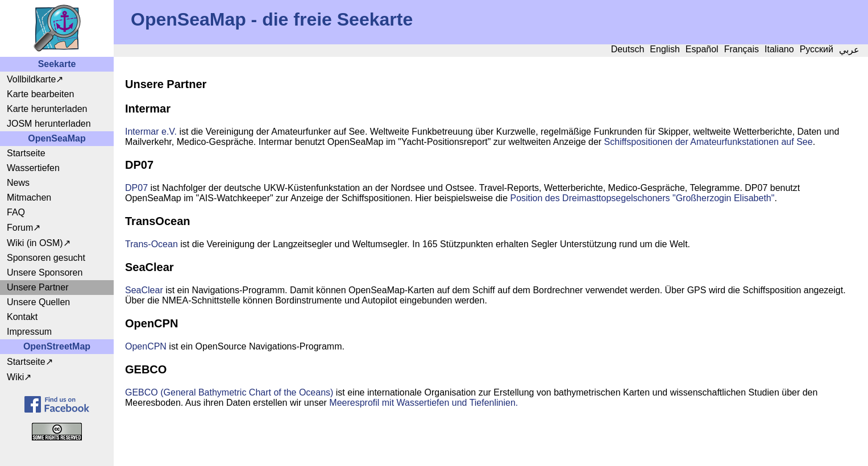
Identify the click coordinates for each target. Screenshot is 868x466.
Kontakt (22, 317)
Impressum (29, 332)
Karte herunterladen (47, 109)
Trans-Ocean (151, 244)
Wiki (15, 377)
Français (742, 49)
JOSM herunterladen (49, 124)
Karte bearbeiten (40, 94)
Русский (817, 49)
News (18, 183)
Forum (20, 228)
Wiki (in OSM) (35, 243)
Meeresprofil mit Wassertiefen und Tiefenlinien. (423, 403)
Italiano (779, 49)
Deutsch (628, 49)
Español (702, 49)
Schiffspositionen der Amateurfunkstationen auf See (709, 142)
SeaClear (144, 290)
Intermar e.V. (151, 132)
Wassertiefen (33, 168)
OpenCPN (146, 346)
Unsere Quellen (38, 302)
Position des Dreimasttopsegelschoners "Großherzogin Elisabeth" (642, 198)
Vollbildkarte (31, 79)
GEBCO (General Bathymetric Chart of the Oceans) (229, 392)
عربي (849, 50)
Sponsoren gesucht (46, 258)
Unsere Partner (38, 287)
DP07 (136, 188)
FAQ (16, 212)
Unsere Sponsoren (45, 272)
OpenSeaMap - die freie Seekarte (272, 19)
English (665, 49)
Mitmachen (29, 197)
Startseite (26, 153)
